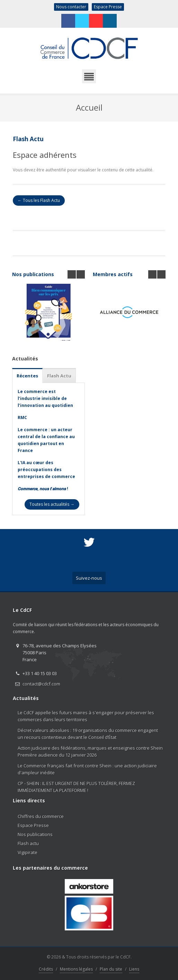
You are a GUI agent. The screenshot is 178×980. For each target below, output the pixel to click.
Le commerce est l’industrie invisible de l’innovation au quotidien (45, 398)
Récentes (27, 376)
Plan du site (111, 969)
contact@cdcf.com (41, 684)
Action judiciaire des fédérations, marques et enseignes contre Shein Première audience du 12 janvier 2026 (90, 751)
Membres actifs (113, 274)
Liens (134, 969)
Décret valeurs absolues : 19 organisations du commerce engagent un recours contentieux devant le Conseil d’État (88, 734)
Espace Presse (108, 7)
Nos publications (33, 274)
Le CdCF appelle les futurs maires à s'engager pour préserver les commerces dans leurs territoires (86, 716)
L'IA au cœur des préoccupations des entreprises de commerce (46, 470)
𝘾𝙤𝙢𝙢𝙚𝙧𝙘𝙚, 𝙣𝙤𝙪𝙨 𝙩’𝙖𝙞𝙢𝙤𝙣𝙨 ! (43, 489)
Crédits (46, 969)
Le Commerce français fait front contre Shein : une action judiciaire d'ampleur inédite (87, 769)
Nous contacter (71, 7)
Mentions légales (76, 969)
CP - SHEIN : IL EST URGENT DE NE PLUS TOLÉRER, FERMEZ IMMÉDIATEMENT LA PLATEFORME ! (76, 787)
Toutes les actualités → (52, 504)
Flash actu (28, 843)
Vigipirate (28, 852)
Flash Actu (59, 376)
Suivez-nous (89, 578)
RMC (22, 417)
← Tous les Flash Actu (39, 200)
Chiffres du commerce (41, 816)
